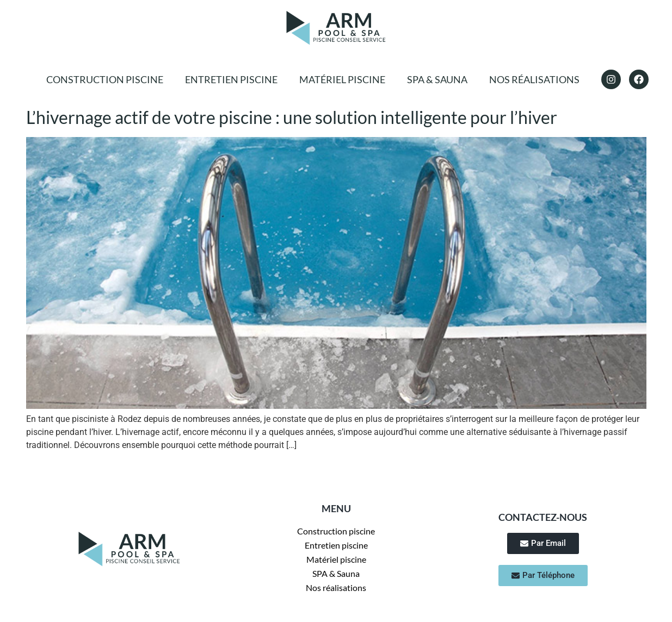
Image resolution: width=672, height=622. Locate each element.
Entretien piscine (231, 79)
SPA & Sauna (437, 79)
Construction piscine (105, 79)
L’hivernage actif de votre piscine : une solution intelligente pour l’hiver (292, 117)
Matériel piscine (342, 79)
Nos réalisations (534, 79)
